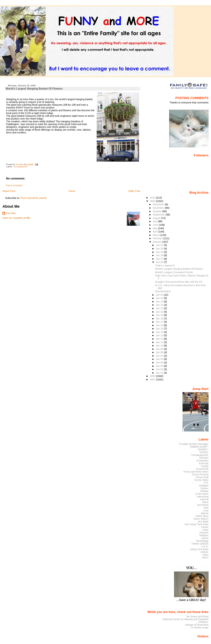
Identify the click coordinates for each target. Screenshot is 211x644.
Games (204, 488)
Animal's (204, 458)
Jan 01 (160, 373)
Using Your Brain (199, 549)
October (157, 211)
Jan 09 (160, 349)
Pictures (204, 533)
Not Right (203, 522)
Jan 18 (160, 319)
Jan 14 (160, 332)
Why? (205, 558)
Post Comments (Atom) (33, 198)
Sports (205, 538)
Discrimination (163, 291)
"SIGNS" (204, 452)
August (157, 218)
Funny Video (201, 480)
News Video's (201, 519)
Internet (204, 499)
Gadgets (204, 486)
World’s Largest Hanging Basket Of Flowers (179, 269)
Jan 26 (160, 262)
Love (206, 510)
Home (72, 191)
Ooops (205, 527)
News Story (202, 516)
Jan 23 (160, 302)
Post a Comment (14, 186)
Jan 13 (160, 335)
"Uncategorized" (20, 167)
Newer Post (9, 191)
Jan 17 (160, 322)
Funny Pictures (200, 474)
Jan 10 (160, 346)
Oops (205, 530)
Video (205, 555)
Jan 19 (160, 315)
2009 (153, 201)
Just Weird (203, 505)
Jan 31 (160, 245)
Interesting (203, 497)
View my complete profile (16, 218)
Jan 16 (160, 325)
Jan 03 (160, 366)
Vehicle (204, 552)
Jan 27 (160, 259)
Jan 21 (160, 308)
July (155, 221)
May (155, 228)
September (159, 215)
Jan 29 (160, 252)
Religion (204, 535)
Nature (205, 513)
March (157, 235)
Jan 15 (160, 329)
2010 (153, 198)
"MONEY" (203, 449)
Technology (202, 541)
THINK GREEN (200, 544)
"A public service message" (193, 444)
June (156, 225)
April (156, 232)
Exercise (204, 463)
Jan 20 (160, 312)
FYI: (206, 483)
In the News (202, 494)
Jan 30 (160, 249)
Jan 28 (160, 255)
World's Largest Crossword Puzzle (174, 272)
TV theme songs (199, 628)
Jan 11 (160, 342)
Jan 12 (160, 339)
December (159, 204)
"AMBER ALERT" (199, 447)
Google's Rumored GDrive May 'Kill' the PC (179, 282)
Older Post (134, 191)
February (158, 238)
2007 (153, 380)
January (157, 242)
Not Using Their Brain (197, 524)
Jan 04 (160, 363)
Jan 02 (160, 369)
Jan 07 (160, 356)
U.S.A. (205, 546)
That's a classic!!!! (165, 266)
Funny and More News (196, 472)
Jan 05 (160, 359)
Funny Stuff (202, 477)
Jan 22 (160, 305)
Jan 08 (160, 352)
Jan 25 (160, 295)
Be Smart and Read (197, 616)
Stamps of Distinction (197, 625)
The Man (11, 213)
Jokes (205, 502)
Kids (206, 508)
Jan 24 (160, 298)
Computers (202, 461)
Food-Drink (202, 469)
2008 (153, 376)
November (159, 208)
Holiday (204, 491)
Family (205, 466)
